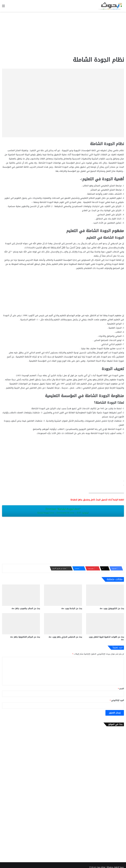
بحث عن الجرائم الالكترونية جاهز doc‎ (25, 637)
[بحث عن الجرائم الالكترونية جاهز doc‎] (21, 624)
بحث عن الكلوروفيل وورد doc (112, 609)
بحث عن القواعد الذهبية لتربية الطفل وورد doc (106, 638)
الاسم (121, 689)
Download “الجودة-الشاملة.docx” (63, 511)
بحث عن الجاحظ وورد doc (72, 609)
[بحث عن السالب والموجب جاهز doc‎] (21, 595)
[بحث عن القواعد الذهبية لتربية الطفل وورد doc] (105, 624)
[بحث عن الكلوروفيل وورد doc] (105, 595)
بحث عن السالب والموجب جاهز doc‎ (26, 609)
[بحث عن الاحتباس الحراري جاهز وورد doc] (63, 624)
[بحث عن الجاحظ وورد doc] (63, 595)
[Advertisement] (63, 34)
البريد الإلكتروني (117, 700)
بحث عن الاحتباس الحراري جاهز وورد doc (65, 637)
